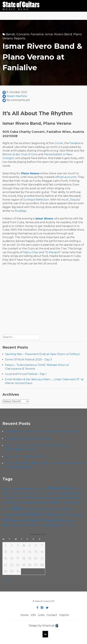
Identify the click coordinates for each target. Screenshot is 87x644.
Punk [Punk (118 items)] (45, 514)
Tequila (75, 200)
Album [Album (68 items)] (7, 489)
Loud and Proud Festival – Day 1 (26, 374)
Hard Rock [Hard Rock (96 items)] (11, 502)
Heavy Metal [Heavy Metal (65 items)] (27, 503)
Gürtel (59, 143)
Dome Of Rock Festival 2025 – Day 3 (28, 360)
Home (24, 615)
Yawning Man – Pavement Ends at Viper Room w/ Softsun (42, 354)
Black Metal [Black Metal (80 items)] (11, 494)
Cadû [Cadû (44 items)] (29, 494)
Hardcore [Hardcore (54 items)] (75, 498)
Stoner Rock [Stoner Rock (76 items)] (21, 525)
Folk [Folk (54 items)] (34, 498)
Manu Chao (31, 252)
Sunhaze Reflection (36, 200)
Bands (11, 34)
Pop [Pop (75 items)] (72, 509)
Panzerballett (53, 154)
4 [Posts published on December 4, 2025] (24, 545)
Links (41, 615)
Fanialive (37, 34)
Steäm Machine (17, 96)
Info (33, 615)
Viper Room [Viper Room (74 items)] (58, 525)
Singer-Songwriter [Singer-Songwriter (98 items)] (45, 520)
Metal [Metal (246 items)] (17, 508)
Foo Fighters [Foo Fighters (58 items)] (44, 498)
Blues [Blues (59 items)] (23, 494)
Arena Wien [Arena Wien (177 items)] (59, 488)
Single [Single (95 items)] (65, 520)
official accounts (66, 177)
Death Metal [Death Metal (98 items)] (71, 494)
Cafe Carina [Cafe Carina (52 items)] (38, 494)
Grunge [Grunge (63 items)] (65, 498)
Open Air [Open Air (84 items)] (61, 509)
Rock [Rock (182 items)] (8, 520)
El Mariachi (53, 252)
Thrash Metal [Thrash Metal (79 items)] (40, 525)
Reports (20, 38)
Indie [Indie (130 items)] (53, 502)
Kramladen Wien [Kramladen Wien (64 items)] (69, 503)
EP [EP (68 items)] (29, 498)
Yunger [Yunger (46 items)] (70, 526)
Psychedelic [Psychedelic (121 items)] (29, 514)
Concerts (23, 34)
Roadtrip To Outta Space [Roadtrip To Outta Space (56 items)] (70, 515)
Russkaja (20, 211)
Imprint (64, 615)
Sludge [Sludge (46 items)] (73, 521)
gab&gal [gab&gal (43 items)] (56, 498)
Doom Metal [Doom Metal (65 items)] (19, 498)
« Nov (6, 581)
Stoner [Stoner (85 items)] (7, 525)
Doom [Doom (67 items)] (6, 498)
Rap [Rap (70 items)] (53, 515)
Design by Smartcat (44, 626)
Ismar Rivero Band (59, 34)
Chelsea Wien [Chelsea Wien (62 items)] (53, 494)
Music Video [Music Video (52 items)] (48, 509)
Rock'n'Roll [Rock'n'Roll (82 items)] (22, 520)
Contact (52, 615)
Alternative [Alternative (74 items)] (20, 489)
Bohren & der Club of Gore (20, 154)
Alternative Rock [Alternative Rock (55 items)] (37, 489)
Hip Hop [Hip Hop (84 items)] (42, 502)
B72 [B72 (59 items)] (75, 489)
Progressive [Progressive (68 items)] (10, 515)
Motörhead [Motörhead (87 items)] (33, 509)
